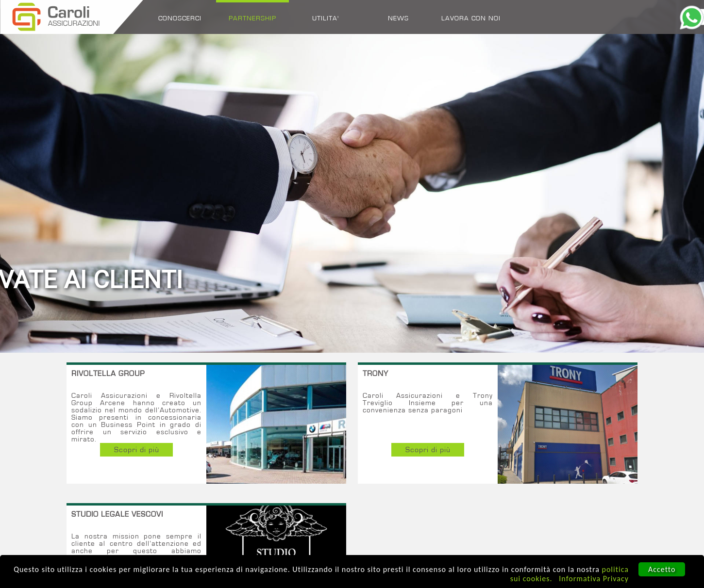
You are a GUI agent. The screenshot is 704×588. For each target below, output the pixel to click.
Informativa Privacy (594, 579)
